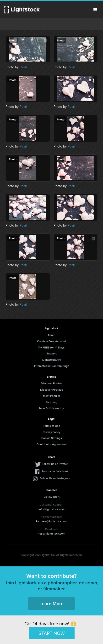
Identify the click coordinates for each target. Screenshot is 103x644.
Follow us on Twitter (55, 464)
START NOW (52, 633)
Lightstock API (51, 360)
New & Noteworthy (51, 408)
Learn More (51, 603)
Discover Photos (51, 383)
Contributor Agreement (52, 444)
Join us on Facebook (55, 471)
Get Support (52, 497)
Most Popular (51, 396)
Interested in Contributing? (52, 366)
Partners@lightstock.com (51, 521)
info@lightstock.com (51, 509)
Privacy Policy (51, 432)
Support (51, 353)
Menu (95, 10)
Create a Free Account (51, 341)
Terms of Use (52, 426)
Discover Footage (52, 390)
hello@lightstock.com (51, 533)
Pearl (23, 67)
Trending (52, 402)
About (51, 335)
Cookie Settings (52, 438)
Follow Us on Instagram (55, 478)
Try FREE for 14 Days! (52, 347)
